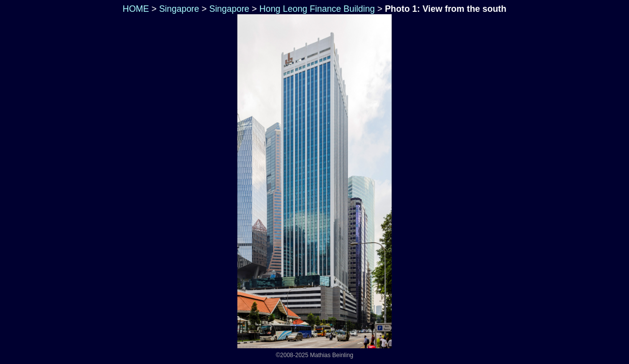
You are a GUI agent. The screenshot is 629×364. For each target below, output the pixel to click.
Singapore (179, 9)
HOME (135, 9)
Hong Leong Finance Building (317, 9)
